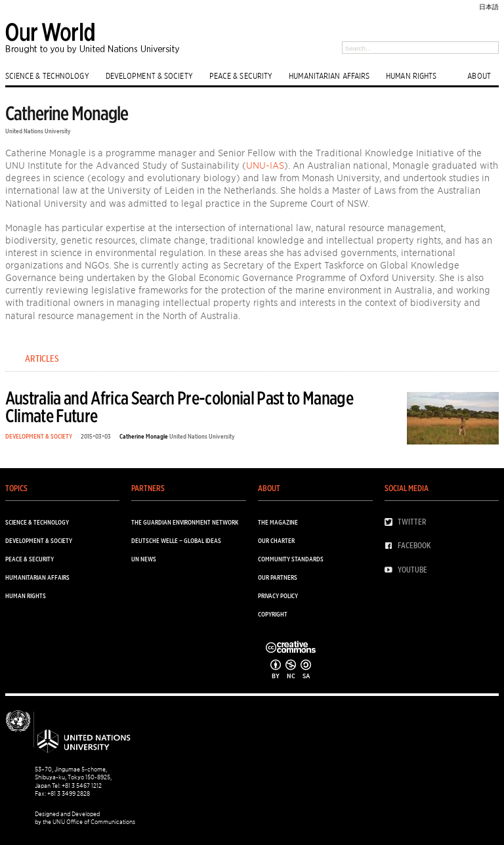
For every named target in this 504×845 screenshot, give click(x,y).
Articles (42, 358)
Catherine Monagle (144, 436)
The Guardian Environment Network (185, 522)
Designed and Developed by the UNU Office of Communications (85, 818)
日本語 (489, 7)
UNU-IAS (265, 165)
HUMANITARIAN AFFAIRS (329, 76)
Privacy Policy (278, 596)
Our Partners (278, 577)
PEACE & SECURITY (241, 76)
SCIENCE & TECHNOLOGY (47, 76)
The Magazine (278, 522)
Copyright (273, 614)
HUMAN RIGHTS (411, 76)
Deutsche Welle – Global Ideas (176, 540)
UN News (144, 559)
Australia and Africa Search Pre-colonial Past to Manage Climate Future (179, 407)
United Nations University (38, 131)
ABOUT (479, 76)
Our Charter (276, 540)
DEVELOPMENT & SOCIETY (149, 76)
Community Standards (291, 559)
